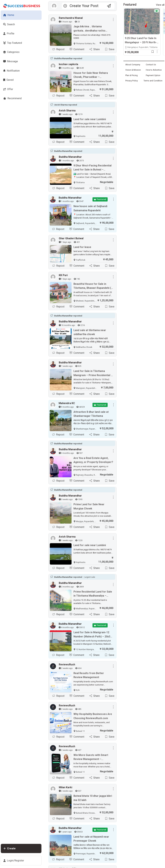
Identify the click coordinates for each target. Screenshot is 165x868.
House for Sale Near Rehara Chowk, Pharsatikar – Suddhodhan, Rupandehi (91, 75)
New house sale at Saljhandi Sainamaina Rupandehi (90, 208)
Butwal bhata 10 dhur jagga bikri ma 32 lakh (93, 798)
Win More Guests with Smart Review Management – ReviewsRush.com (91, 757)
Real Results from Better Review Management (89, 675)
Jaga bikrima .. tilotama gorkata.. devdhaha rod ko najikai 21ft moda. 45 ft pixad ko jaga (93, 29)
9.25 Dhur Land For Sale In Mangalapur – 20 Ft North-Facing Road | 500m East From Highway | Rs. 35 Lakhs (141, 41)
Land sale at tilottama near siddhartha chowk (90, 332)
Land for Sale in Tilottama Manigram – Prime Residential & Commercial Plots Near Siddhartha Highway (93, 373)
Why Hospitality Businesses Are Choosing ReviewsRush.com (93, 716)
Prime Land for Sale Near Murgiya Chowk (89, 506)
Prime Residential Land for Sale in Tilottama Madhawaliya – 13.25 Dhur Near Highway (93, 594)
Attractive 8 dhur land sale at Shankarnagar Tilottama (91, 414)
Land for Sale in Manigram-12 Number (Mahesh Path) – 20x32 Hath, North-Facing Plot (93, 635)
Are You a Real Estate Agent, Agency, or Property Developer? (93, 460)
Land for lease (82, 247)
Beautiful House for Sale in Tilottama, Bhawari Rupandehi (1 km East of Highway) (93, 286)
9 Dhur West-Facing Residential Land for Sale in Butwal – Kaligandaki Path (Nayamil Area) (93, 168)
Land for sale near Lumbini (90, 119)
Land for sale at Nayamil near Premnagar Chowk (91, 839)
